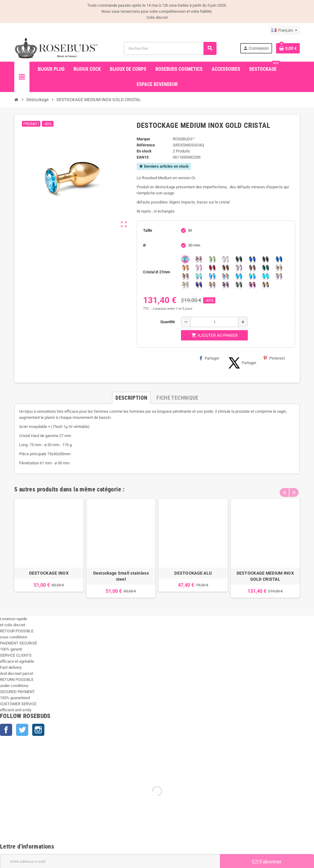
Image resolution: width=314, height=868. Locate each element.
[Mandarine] (185, 268)
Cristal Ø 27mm (157, 272)
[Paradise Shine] (212, 285)
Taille (148, 230)
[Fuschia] (252, 285)
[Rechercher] (170, 48)
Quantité (168, 322)
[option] (49, 548)
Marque (143, 139)
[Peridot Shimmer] (252, 276)
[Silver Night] (239, 285)
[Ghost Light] (225, 285)
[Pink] (199, 268)
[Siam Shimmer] (199, 276)
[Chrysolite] (212, 259)
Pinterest (274, 358)
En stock (144, 151)
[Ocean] (265, 268)
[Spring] (239, 268)
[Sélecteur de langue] (284, 30)
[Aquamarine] (185, 259)
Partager (209, 358)
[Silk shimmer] (279, 276)
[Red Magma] (212, 268)
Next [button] (294, 488)
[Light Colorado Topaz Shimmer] (212, 276)
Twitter (22, 730)
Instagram (38, 730)
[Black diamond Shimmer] (239, 276)
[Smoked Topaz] (225, 268)
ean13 (143, 157)
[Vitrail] (265, 285)
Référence (146, 145)
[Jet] (265, 259)
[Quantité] (214, 322)
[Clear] (225, 259)
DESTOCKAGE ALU (193, 573)
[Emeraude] (239, 259)
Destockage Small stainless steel (121, 576)
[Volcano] (252, 268)
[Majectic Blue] (279, 259)
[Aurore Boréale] (199, 259)
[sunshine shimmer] (279, 268)
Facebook (6, 730)
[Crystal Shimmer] (185, 285)
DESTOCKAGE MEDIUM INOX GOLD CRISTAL (265, 576)
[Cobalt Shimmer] (265, 276)
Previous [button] (284, 488)
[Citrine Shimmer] (185, 276)
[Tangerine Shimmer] (225, 276)
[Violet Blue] (199, 285)
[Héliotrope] (252, 259)
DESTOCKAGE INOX (49, 573)
